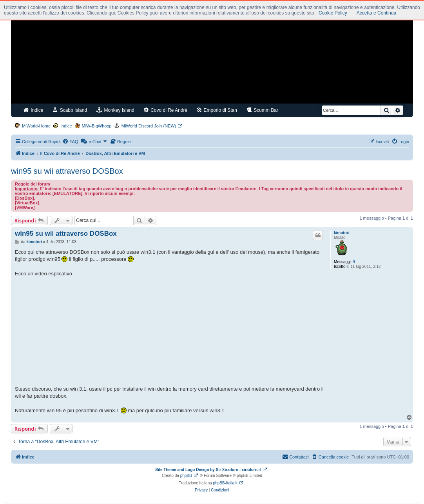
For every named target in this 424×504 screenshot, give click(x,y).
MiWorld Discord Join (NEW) (149, 126)
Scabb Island (70, 110)
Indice (33, 110)
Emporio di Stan (217, 110)
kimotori (342, 233)
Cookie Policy (333, 13)
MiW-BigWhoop (97, 126)
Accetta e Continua (376, 13)
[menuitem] (70, 142)
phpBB (186, 476)
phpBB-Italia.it (225, 483)
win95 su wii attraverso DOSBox (67, 171)
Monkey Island (115, 110)
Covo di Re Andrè (166, 110)
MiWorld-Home (36, 126)
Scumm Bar (262, 110)
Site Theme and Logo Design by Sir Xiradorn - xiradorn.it (208, 470)
